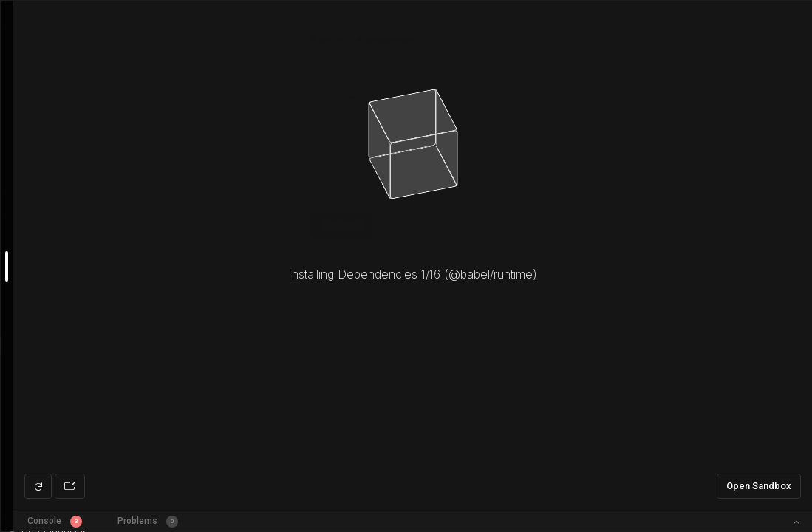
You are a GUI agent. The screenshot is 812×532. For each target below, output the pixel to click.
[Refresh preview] (38, 486)
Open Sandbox (759, 486)
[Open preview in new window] (70, 486)
